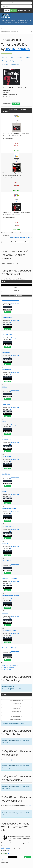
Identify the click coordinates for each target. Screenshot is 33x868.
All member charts (16, 717)
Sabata (4, 422)
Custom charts (16, 711)
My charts (16, 714)
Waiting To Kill (6, 404)
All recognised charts (16, 719)
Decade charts (16, 706)
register (14, 741)
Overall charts (16, 703)
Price (5, 112)
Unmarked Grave (7, 370)
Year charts (16, 709)
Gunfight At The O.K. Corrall (10, 578)
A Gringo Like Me (7, 439)
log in (8, 741)
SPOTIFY (16, 104)
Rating (16, 290)
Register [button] (14, 10)
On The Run (5, 613)
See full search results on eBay (22, 237)
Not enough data (15, 303)
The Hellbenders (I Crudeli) (9, 648)
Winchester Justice (7, 317)
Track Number (16, 285)
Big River (5, 387)
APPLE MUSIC (7, 310)
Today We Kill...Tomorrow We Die (11, 300)
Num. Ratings (16, 293)
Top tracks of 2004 (6, 670)
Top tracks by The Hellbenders (9, 665)
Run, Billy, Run (6, 474)
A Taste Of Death (7, 561)
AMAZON (21, 857)
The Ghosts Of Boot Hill (8, 526)
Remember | (22, 10)
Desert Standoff (6, 352)
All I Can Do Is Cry (7, 335)
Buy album (4, 854)
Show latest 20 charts (16, 701)
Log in (3, 848)
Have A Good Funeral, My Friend (11, 596)
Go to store (17, 151)
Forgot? (29, 10)
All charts (16, 698)
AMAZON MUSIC (7, 307)
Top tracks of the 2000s (7, 667)
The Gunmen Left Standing (9, 631)
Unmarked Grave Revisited (9, 509)
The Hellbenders (18, 49)
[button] (3, 27)
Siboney (5, 491)
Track (16, 288)
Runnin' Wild (6, 544)
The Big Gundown (7, 457)
